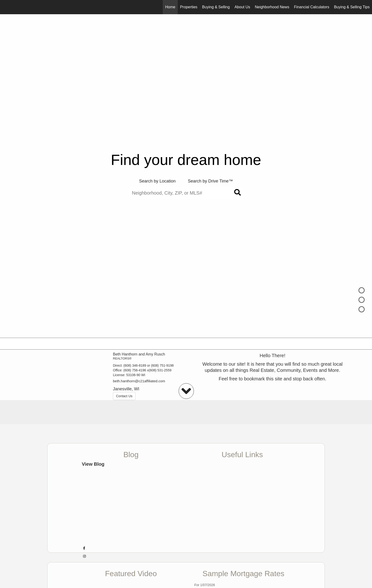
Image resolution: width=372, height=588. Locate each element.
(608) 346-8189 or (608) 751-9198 (149, 365)
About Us (242, 7)
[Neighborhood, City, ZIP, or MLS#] (186, 193)
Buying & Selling (216, 7)
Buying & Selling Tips (352, 7)
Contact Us (124, 396)
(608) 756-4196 (135, 370)
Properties (189, 7)
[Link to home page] (6, 7)
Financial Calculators (312, 7)
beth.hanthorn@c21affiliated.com (139, 381)
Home (170, 7)
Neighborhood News (272, 7)
